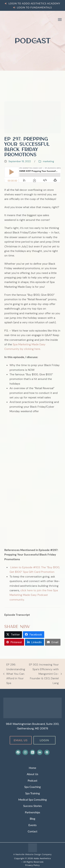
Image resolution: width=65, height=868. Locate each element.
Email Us (21, 740)
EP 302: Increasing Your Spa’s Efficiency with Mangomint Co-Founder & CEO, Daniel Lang (45, 674)
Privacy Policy (32, 865)
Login (44, 740)
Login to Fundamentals (34, 7)
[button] (60, 20)
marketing (48, 161)
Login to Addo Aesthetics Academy (34, 3)
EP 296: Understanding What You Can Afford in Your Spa (14, 674)
